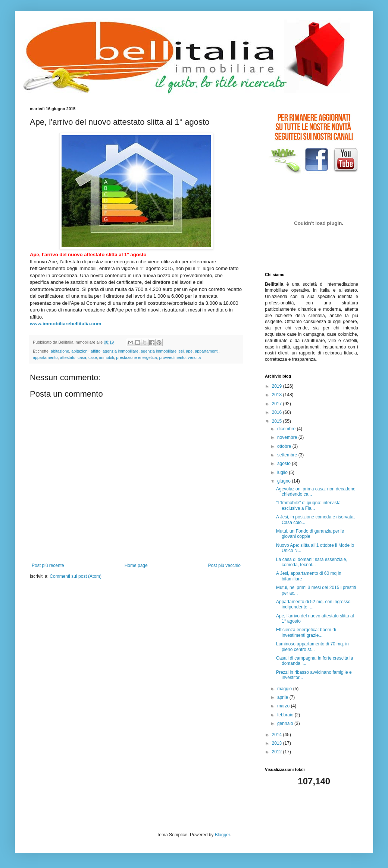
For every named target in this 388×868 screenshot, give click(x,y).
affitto (96, 351)
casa (82, 357)
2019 (278, 386)
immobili (107, 357)
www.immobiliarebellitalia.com (66, 324)
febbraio (286, 715)
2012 (278, 752)
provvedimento (173, 357)
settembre (288, 455)
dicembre (287, 429)
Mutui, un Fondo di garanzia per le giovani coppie (310, 534)
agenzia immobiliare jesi (162, 351)
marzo (284, 706)
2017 (278, 404)
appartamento (45, 357)
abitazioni (80, 351)
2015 (278, 421)
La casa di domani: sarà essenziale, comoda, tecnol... (312, 562)
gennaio (286, 723)
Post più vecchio (224, 565)
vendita (194, 357)
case (93, 357)
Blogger (223, 835)
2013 (278, 743)
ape (189, 351)
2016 (278, 412)
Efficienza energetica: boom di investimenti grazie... (306, 632)
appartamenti (206, 351)
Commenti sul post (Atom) (76, 576)
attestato (68, 357)
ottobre (285, 446)
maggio (285, 689)
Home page (136, 565)
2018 (278, 395)
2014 (278, 735)
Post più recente (48, 565)
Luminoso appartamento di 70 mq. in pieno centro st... (312, 647)
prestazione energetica (136, 357)
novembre (288, 437)
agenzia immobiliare (121, 351)
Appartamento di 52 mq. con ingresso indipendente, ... (313, 604)
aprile (283, 697)
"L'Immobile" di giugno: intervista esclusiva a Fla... (308, 505)
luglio (283, 472)
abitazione (60, 351)
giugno (284, 481)
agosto (284, 464)
